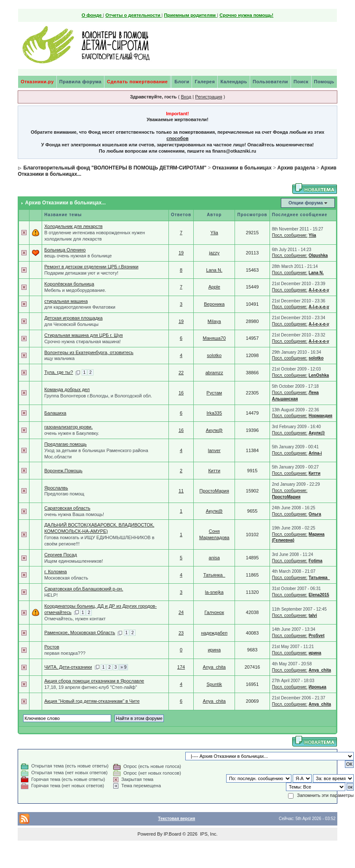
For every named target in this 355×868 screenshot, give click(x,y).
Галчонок (215, 612)
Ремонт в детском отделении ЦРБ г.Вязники (91, 267)
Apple (214, 287)
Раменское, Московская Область (80, 632)
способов (177, 138)
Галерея (205, 82)
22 (181, 373)
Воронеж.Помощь (63, 471)
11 (181, 491)
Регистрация (208, 97)
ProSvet (317, 636)
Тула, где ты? (59, 372)
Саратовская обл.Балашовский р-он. (84, 589)
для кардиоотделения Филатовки (80, 307)
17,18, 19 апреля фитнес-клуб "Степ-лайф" (91, 687)
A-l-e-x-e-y (319, 290)
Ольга (315, 514)
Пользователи (270, 82)
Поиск (301, 82)
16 (181, 393)
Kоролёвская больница (69, 284)
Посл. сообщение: (290, 235)
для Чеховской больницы (71, 324)
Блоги (182, 82)
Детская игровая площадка (73, 318)
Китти (214, 471)
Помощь (324, 82)
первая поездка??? (65, 653)
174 (181, 667)
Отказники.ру (37, 82)
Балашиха (55, 413)
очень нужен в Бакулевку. (72, 433)
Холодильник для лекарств (73, 226)
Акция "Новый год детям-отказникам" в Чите (92, 701)
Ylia (214, 233)
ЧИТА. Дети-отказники (68, 667)
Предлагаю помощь (65, 444)
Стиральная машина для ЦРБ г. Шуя (83, 335)
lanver (214, 450)
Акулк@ (214, 430)
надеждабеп (214, 633)
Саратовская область (67, 508)
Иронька (318, 687)
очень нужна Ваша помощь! (74, 514)
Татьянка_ (214, 575)
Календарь (234, 82)
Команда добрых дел (67, 389)
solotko (214, 355)
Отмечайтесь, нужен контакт (75, 619)
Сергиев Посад (60, 555)
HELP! (51, 595)
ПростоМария (214, 491)
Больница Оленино (65, 250)
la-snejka (214, 592)
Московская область (66, 578)
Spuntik (214, 684)
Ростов (52, 647)
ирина (214, 650)
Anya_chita (214, 667)
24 (181, 612)
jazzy (214, 253)
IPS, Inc (208, 834)
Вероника (214, 304)
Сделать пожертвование (137, 82)
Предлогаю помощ (64, 494)
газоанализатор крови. (68, 427)
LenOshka (319, 375)
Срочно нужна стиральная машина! (82, 341)
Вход (186, 97)
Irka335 (214, 413)
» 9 (123, 667)
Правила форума (80, 82)
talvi (313, 615)
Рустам (214, 393)
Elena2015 (319, 595)
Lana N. (215, 270)
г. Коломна (55, 572)
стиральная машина (66, 301)
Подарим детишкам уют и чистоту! (81, 273)
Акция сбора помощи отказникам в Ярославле (94, 681)
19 (181, 253)
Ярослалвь (56, 488)
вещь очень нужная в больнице (78, 256)
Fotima (316, 561)
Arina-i (315, 453)
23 (181, 633)
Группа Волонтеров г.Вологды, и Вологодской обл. (98, 396)
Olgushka (318, 255)
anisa (214, 558)
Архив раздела (296, 168)
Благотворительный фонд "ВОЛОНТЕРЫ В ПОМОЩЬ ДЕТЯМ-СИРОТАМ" (115, 168)
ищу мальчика (59, 358)
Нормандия (321, 416)
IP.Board (172, 834)
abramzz (214, 373)
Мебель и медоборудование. (75, 290)
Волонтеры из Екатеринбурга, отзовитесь (89, 352)
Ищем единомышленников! (73, 561)
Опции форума (306, 203)
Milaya (214, 321)
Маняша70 (214, 338)
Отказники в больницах (242, 168)
